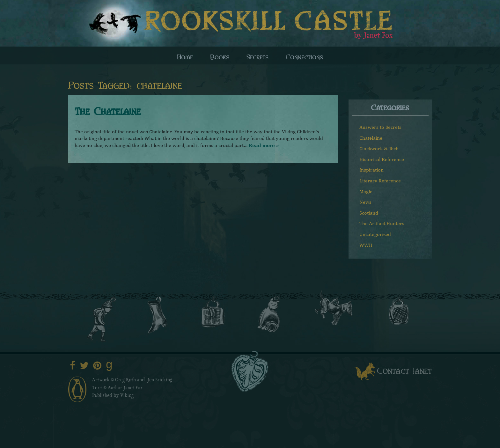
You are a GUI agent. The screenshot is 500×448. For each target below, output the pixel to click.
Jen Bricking (160, 380)
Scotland (369, 213)
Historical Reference (382, 159)
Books (220, 56)
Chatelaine (371, 138)
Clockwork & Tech (379, 148)
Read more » (264, 145)
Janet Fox (133, 388)
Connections (304, 56)
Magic (366, 191)
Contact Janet (404, 370)
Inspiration (371, 170)
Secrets (257, 56)
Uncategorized (375, 234)
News (365, 202)
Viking (127, 396)
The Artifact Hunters (382, 223)
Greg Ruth (125, 380)
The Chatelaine (108, 110)
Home (185, 56)
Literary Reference (380, 181)
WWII (366, 245)
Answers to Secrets (380, 127)
